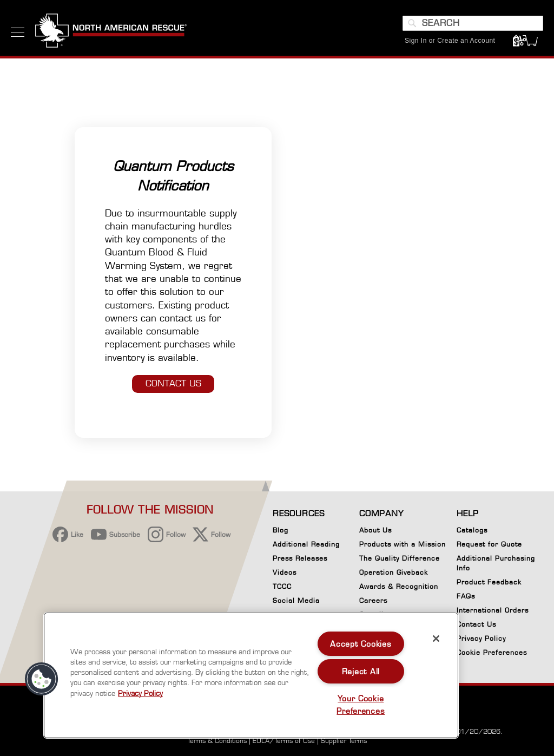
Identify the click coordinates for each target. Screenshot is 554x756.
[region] (251, 675)
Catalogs (472, 530)
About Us (375, 530)
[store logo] (111, 32)
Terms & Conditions (217, 741)
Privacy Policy (481, 638)
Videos (285, 572)
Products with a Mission (403, 544)
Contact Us (476, 624)
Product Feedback (489, 582)
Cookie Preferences (492, 654)
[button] (42, 679)
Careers (373, 600)
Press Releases (300, 558)
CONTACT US (173, 383)
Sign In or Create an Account (450, 41)
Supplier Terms (344, 741)
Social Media (296, 600)
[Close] (436, 639)
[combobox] (473, 23)
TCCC (282, 586)
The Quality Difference (400, 558)
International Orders (493, 610)
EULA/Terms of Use (284, 741)
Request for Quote (489, 544)
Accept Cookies (361, 644)
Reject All (361, 671)
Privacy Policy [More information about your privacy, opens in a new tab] (140, 693)
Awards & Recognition (399, 586)
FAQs (466, 596)
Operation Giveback (394, 572)
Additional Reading (306, 544)
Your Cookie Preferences (361, 705)
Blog (281, 530)
